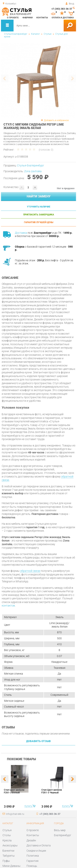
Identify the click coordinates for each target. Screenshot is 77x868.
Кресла (7, 840)
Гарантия (33, 861)
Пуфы (6, 861)
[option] (38, 81)
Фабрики (28, 18)
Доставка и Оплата (39, 845)
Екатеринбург (63, 835)
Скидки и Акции (36, 851)
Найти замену (39, 196)
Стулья (48, 34)
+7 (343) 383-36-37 (62, 9)
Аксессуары (10, 845)
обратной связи (30, 571)
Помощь (32, 866)
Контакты (42, 18)
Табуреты (9, 856)
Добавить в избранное (56, 120)
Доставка (21, 233)
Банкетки (8, 851)
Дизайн (31, 840)
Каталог (36, 34)
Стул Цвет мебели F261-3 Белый (14, 791)
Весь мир (60, 830)
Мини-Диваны (12, 866)
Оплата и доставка (63, 18)
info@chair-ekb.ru (15, 814)
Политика (33, 856)
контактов (8, 606)
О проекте (13, 18)
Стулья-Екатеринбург (16, 34)
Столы (7, 835)
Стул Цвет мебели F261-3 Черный (52, 791)
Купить (28, 806)
